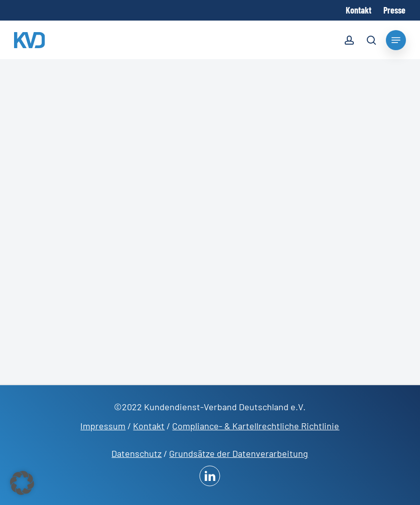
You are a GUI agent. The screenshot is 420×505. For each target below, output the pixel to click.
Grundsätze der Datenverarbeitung (239, 453)
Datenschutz (136, 453)
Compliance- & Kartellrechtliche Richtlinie (256, 426)
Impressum (103, 426)
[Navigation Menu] (396, 40)
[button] (22, 483)
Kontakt (149, 426)
